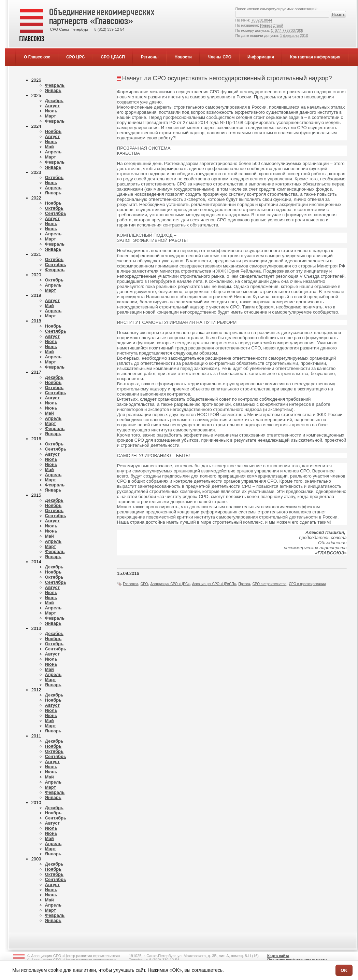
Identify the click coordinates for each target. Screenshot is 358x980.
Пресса (244, 584)
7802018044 (262, 20)
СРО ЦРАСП (113, 57)
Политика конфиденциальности (297, 960)
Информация (261, 57)
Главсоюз (130, 584)
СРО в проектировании (307, 584)
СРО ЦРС (75, 57)
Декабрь (54, 101)
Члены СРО (220, 57)
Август (52, 106)
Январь (53, 90)
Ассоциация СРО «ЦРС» (170, 584)
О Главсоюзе (37, 57)
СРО (144, 584)
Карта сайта (278, 956)
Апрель (53, 152)
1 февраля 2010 (294, 36)
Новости (183, 57)
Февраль (55, 85)
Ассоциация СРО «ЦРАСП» (214, 584)
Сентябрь (56, 213)
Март (51, 116)
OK (344, 970)
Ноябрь (53, 131)
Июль (51, 111)
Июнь (51, 142)
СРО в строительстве (270, 584)
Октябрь (54, 177)
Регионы (150, 57)
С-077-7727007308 (287, 30)
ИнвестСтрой (272, 25)
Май (49, 147)
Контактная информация (315, 57)
